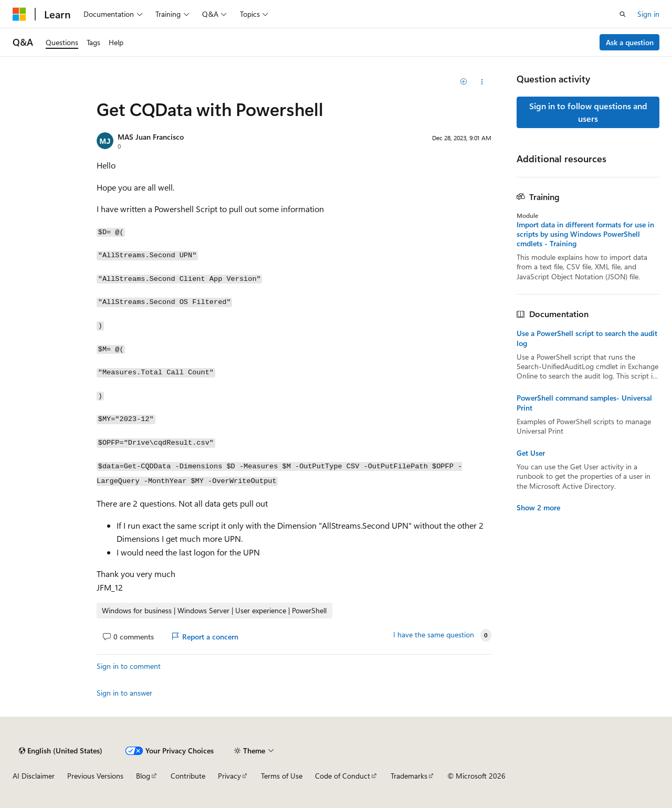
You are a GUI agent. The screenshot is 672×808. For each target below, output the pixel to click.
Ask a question (630, 42)
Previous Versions (95, 776)
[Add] (464, 82)
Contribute (188, 776)
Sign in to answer (124, 693)
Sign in (648, 14)
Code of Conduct (343, 776)
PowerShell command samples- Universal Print (584, 403)
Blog (143, 776)
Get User (531, 453)
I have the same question (434, 635)
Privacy (229, 776)
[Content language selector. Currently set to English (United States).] (61, 751)
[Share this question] (482, 82)
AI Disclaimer (34, 776)
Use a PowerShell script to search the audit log (587, 338)
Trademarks (409, 776)
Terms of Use (282, 776)
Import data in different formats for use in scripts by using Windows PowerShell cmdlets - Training (585, 234)
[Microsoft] (19, 14)
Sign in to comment (129, 666)
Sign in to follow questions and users (588, 112)
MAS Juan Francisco (151, 137)
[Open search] (623, 14)
